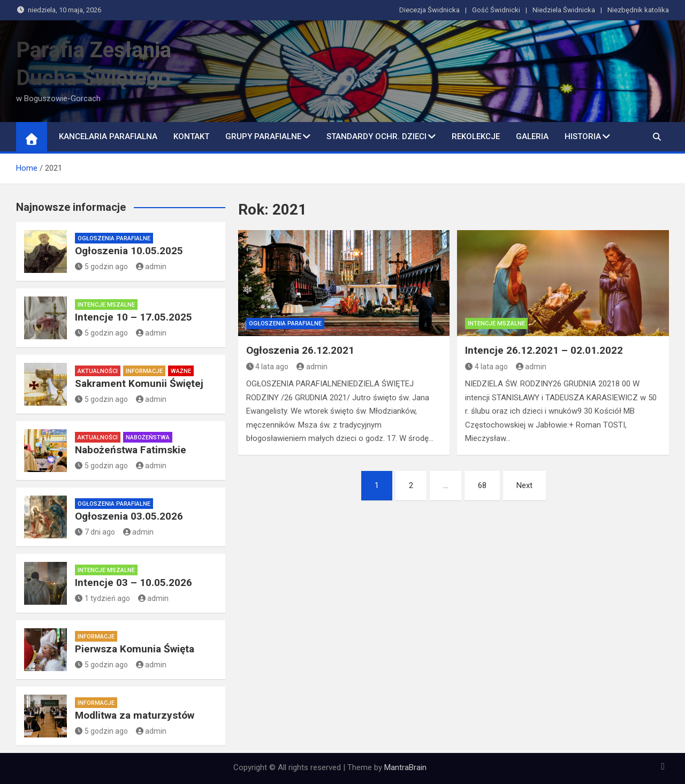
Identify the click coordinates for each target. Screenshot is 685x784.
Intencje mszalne (496, 324)
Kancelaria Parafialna (108, 136)
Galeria (532, 136)
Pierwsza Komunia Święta (135, 649)
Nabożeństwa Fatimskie (131, 450)
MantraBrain (405, 767)
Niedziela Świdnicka (564, 10)
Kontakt (191, 136)
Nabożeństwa (148, 437)
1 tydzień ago (102, 598)
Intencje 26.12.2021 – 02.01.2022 (544, 350)
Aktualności (98, 371)
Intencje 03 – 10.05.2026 (134, 583)
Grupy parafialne (263, 136)
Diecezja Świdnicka (429, 10)
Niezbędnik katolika (638, 10)
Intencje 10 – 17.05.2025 (134, 317)
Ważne (181, 371)
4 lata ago (268, 367)
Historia (583, 136)
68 (482, 485)
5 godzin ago (101, 267)
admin (312, 367)
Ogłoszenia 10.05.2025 (129, 251)
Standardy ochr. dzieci (376, 136)
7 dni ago (95, 532)
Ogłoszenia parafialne (285, 324)
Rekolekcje (476, 136)
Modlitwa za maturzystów (135, 715)
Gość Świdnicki (496, 10)
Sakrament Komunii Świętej (139, 383)
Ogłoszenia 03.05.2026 (129, 516)
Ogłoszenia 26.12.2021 (300, 350)
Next (524, 485)
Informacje (144, 371)
